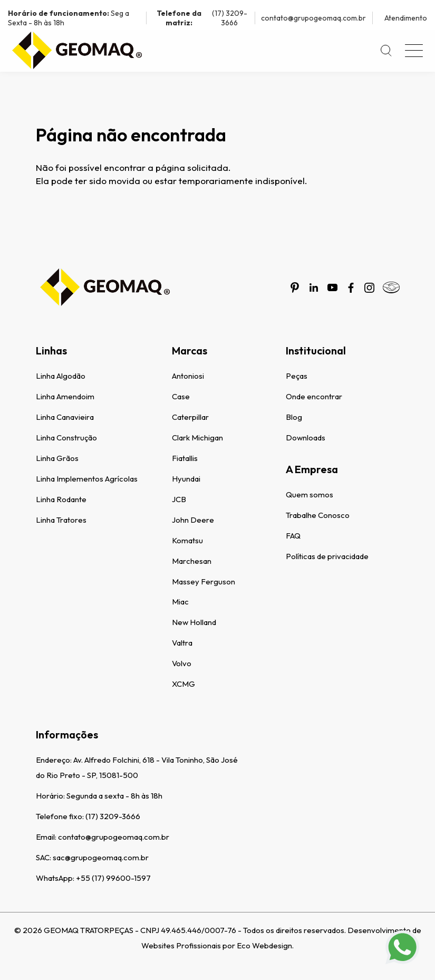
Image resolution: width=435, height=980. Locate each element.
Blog (294, 417)
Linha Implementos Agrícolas (87, 479)
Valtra (182, 643)
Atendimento (406, 18)
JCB (179, 499)
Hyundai (186, 479)
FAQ (293, 536)
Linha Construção (66, 438)
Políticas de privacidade (327, 556)
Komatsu (187, 540)
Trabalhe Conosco (318, 515)
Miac (180, 602)
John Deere (193, 520)
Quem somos (310, 494)
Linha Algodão (61, 376)
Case (181, 396)
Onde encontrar (314, 396)
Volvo (182, 663)
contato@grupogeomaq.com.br (313, 18)
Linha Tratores (61, 520)
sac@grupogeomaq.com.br (101, 857)
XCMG (183, 684)
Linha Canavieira (65, 417)
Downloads (306, 438)
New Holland (194, 622)
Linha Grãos (57, 458)
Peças (297, 376)
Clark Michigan (197, 438)
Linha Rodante (61, 499)
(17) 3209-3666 (200, 18)
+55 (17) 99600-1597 (113, 878)
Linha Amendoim (65, 396)
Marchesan (192, 561)
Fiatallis (185, 458)
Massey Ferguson (204, 582)
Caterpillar (190, 417)
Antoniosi (188, 376)
